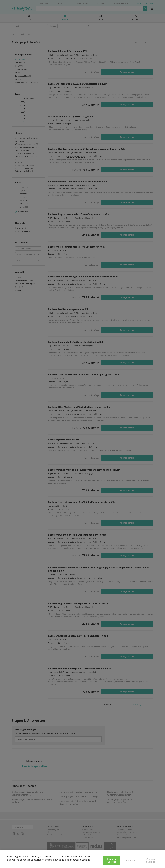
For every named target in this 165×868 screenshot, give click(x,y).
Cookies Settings (151, 860)
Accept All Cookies (112, 860)
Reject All (131, 860)
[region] (82, 859)
